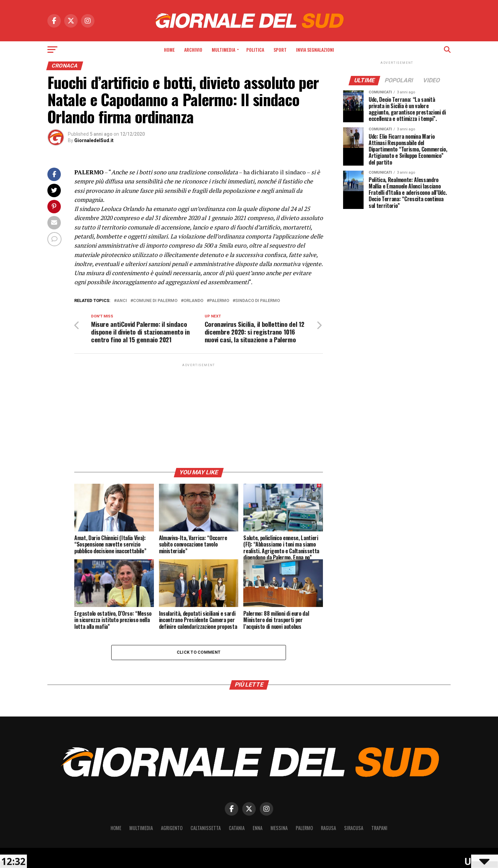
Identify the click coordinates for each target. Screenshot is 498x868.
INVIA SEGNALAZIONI (315, 50)
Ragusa (328, 828)
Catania (237, 828)
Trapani (379, 828)
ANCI (122, 301)
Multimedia (223, 50)
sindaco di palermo (258, 301)
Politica (255, 50)
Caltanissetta (206, 828)
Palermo (219, 301)
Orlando (193, 301)
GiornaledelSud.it (94, 140)
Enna (258, 828)
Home (169, 50)
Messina (279, 828)
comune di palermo (155, 301)
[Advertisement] (199, 415)
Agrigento (172, 828)
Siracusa (354, 828)
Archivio (193, 50)
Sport (280, 50)
